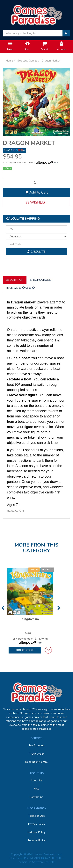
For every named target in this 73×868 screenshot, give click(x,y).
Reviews (20, 288)
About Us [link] (37, 781)
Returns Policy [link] (36, 832)
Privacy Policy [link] (37, 824)
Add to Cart (36, 192)
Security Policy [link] (36, 840)
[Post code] (36, 244)
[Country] (36, 236)
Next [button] (59, 608)
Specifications (40, 280)
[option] (30, 613)
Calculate (36, 252)
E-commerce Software (41, 860)
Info (56, 163)
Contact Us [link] (36, 797)
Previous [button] (3, 608)
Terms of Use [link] (36, 816)
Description (15, 280)
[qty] (36, 229)
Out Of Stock (25, 650)
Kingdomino (30, 619)
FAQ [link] (36, 789)
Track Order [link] (37, 754)
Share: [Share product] (14, 150)
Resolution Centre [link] (36, 762)
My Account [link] (36, 745)
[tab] (15, 280)
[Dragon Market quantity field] (36, 182)
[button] (36, 202)
